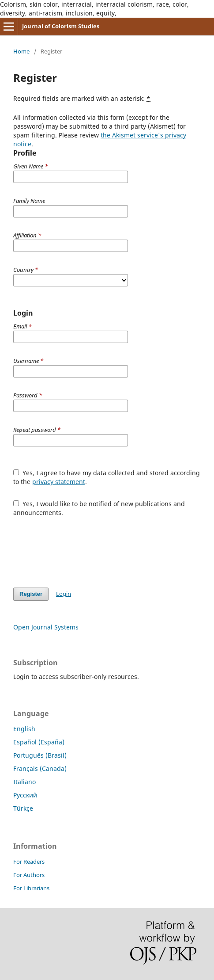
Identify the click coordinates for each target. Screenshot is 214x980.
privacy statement (59, 482)
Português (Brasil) (40, 755)
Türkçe (23, 808)
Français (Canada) (40, 768)
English (24, 729)
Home (21, 51)
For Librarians (31, 888)
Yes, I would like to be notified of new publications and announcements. (99, 508)
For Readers (29, 862)
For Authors (29, 875)
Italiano (24, 782)
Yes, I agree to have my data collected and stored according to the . (107, 477)
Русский (25, 795)
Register (31, 594)
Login (64, 594)
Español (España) (39, 742)
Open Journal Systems (46, 627)
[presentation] (80, 548)
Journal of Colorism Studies (61, 26)
